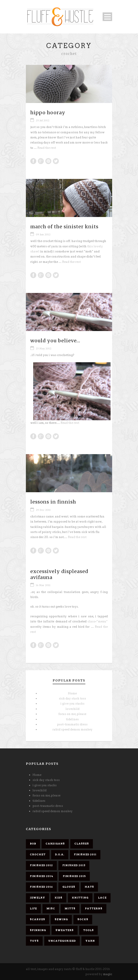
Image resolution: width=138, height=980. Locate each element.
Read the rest (47, 148)
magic (108, 974)
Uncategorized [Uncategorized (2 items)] (62, 941)
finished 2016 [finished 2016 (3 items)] (41, 887)
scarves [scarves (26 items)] (37, 919)
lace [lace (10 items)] (102, 898)
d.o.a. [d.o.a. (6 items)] (60, 854)
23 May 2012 (44, 349)
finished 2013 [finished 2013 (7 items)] (74, 865)
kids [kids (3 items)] (58, 898)
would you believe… (55, 341)
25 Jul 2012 (43, 120)
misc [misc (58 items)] (51, 908)
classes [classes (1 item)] (82, 844)
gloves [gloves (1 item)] (69, 887)
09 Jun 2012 (43, 234)
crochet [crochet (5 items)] (38, 854)
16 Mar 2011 (43, 585)
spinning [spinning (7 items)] (38, 930)
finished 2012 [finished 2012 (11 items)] (41, 865)
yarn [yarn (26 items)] (90, 941)
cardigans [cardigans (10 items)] (55, 844)
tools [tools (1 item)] (88, 930)
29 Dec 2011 (43, 510)
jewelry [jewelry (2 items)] (37, 898)
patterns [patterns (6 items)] (94, 908)
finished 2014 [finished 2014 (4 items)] (42, 876)
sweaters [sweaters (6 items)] (65, 930)
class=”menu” (98, 621)
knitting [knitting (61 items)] (80, 898)
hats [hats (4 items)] (89, 887)
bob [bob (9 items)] (33, 844)
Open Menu (107, 17)
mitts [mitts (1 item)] (70, 908)
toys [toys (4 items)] (34, 941)
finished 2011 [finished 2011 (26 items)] (85, 854)
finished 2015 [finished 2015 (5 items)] (74, 876)
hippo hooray (48, 113)
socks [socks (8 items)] (83, 919)
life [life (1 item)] (33, 908)
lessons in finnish (53, 502)
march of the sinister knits (64, 227)
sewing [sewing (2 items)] (61, 919)
